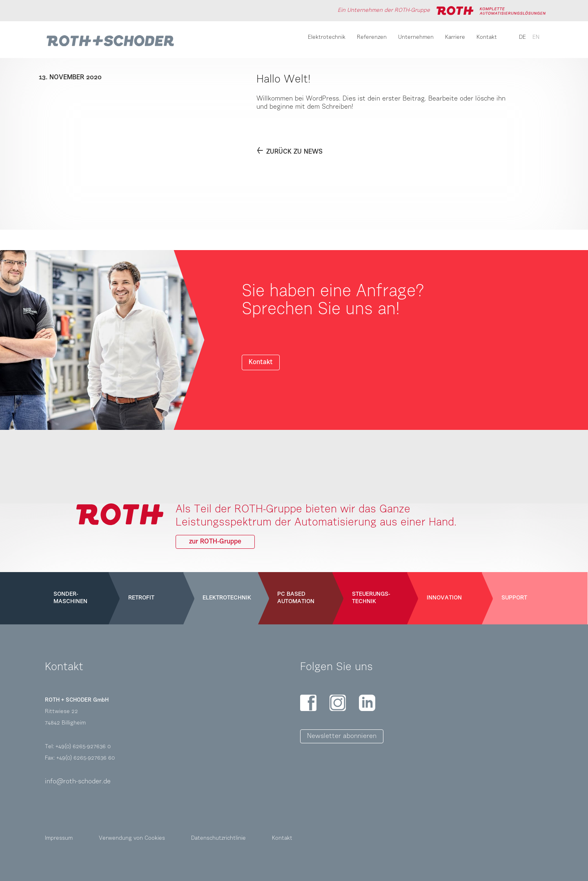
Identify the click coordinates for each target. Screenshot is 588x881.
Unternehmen (416, 38)
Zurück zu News (294, 152)
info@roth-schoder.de (78, 782)
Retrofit (141, 598)
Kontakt (487, 38)
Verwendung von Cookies (132, 839)
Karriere (455, 38)
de (522, 38)
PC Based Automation (296, 598)
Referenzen (372, 38)
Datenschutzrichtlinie (218, 839)
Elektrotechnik (327, 38)
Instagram (338, 703)
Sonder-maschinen (70, 598)
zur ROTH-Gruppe (215, 542)
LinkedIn (367, 703)
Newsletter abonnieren (342, 736)
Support (514, 598)
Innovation (444, 598)
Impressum (59, 839)
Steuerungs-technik (371, 598)
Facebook (308, 703)
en (536, 38)
